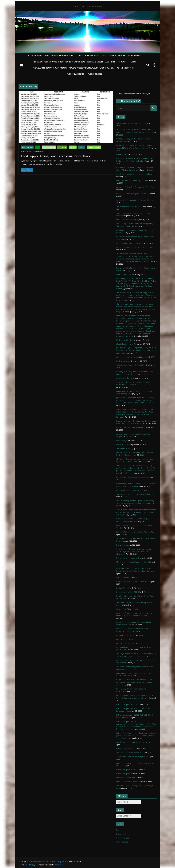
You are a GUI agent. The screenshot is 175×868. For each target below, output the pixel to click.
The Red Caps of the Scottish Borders (131, 123)
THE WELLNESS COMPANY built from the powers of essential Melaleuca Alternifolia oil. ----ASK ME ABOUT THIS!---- (85, 68)
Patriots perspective (124, 774)
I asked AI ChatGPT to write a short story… (133, 582)
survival (82, 147)
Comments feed (123, 838)
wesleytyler (39, 151)
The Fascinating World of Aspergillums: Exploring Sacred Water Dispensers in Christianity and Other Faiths (136, 503)
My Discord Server (123, 361)
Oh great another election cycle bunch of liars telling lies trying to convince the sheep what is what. (134, 682)
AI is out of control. (124, 578)
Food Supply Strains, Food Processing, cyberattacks (56, 156)
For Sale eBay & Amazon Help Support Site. (122, 56)
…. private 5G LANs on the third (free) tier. (133, 757)
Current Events (27, 147)
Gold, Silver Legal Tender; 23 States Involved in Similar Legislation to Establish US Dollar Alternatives (135, 551)
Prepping (73, 147)
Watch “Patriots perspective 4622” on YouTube (135, 742)
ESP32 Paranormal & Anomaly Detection (132, 181)
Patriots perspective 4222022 (128, 704)
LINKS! (134, 62)
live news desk (122, 154)
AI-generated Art (123, 635)
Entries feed (121, 834)
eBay (118, 639)
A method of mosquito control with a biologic (134, 174)
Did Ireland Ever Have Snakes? (128, 243)
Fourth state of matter (125, 274)
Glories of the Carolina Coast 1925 (130, 490)
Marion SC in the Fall (124, 378)
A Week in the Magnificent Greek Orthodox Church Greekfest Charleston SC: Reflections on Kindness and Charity (136, 512)
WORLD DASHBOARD (76, 74)
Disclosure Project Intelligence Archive (131, 194)
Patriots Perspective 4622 (126, 749)
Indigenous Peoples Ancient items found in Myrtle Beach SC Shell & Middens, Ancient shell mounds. (80, 62)
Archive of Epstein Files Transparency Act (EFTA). (135, 187)
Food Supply (62, 147)
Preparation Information (126, 778)
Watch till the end (123, 444)
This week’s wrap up (124, 448)
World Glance (95, 74)
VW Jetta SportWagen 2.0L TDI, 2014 (131, 365)
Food (38, 147)
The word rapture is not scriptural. (130, 207)
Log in (119, 830)
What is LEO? (121, 609)
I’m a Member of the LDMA (127, 592)
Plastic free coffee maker (126, 220)
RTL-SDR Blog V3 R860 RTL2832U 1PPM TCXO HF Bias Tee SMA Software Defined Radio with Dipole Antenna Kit (136, 351)
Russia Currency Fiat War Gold (128, 782)
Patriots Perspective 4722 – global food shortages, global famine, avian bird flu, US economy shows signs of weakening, (136, 736)
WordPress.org (122, 842)
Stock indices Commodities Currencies (131, 200)
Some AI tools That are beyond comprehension (135, 494)
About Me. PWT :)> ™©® (88, 56)
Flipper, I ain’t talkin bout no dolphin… (131, 427)
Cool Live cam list (123, 643)
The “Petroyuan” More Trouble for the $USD (134, 562)
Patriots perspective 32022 (127, 770)
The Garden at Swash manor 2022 (130, 753)
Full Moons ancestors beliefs (128, 357)
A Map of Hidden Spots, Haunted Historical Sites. (51, 56)
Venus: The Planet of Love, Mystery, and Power (135, 247)
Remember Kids (122, 545)
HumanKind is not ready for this (129, 558)
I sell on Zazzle (122, 588)
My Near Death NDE (124, 340)
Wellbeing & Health (94, 147)
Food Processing (49, 147)
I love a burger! (122, 440)
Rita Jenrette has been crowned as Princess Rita (135, 532)
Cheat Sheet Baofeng (125, 344)
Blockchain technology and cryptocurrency (133, 477)
